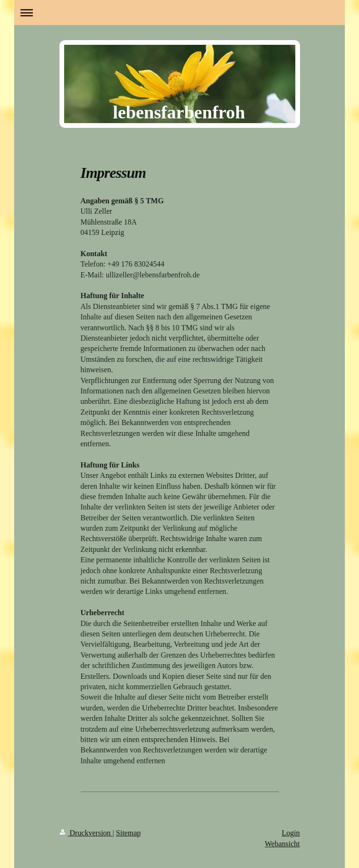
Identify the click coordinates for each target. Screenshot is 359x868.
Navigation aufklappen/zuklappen (179, 13)
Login (291, 833)
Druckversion (86, 833)
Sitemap (128, 833)
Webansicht (282, 844)
